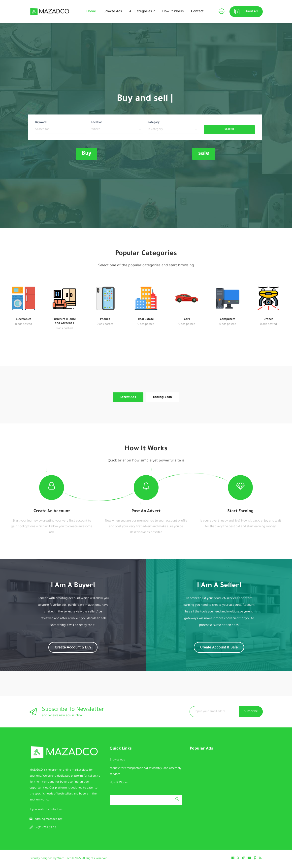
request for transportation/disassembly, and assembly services (146, 772)
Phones (105, 320)
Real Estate (146, 320)
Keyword (41, 122)
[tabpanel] (146, 406)
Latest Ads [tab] (128, 397)
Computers (228, 320)
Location (97, 122)
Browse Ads (113, 12)
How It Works (173, 12)
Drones (268, 320)
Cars (187, 320)
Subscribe (251, 712)
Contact (197, 12)
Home (91, 12)
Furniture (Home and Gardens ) (64, 322)
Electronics (24, 320)
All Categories (142, 11)
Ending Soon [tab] (162, 397)
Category (154, 122)
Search (229, 130)
